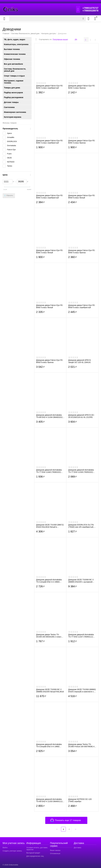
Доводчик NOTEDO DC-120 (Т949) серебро (80, 800)
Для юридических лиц (35, 856)
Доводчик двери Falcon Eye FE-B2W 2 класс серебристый (50, 87)
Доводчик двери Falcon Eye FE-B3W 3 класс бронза (82, 142)
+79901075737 (90, 8)
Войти (5, 848)
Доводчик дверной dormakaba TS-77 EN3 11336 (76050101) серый (81, 471)
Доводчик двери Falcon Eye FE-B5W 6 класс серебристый (82, 306)
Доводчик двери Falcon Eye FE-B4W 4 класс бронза (82, 251)
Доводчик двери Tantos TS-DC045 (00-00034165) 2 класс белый (49, 636)
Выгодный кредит (33, 853)
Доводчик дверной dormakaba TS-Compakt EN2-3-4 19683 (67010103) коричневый (49, 581)
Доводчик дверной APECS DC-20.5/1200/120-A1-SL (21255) (81, 416)
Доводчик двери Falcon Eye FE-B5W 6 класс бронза (50, 361)
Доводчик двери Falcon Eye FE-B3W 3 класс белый (50, 251)
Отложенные (55, 853)
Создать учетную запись (12, 851)
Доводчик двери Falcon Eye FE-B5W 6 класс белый (82, 197)
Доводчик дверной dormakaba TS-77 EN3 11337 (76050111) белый (81, 636)
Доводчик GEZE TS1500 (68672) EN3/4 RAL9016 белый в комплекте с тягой (50, 526)
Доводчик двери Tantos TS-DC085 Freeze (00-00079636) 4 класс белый (81, 745)
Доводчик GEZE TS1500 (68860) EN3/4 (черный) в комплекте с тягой (82, 690)
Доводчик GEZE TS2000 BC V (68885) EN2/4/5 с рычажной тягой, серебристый (81, 581)
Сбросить (9, 196)
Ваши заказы (55, 850)
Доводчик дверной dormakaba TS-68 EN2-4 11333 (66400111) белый (49, 800)
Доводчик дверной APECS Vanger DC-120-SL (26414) (79, 361)
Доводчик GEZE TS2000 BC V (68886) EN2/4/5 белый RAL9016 (50, 690)
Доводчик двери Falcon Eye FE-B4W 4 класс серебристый (50, 197)
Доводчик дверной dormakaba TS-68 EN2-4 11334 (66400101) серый (49, 416)
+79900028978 (90, 11)
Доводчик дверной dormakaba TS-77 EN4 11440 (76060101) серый (49, 471)
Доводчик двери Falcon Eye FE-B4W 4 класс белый (50, 306)
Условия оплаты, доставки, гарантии (37, 849)
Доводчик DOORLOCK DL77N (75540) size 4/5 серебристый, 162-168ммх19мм (81, 526)
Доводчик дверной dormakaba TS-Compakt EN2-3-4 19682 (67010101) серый (49, 745)
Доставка (77, 848)
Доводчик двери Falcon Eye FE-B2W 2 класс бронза (82, 87)
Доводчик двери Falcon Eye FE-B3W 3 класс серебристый (50, 142)
